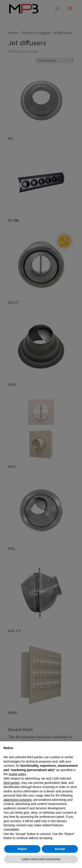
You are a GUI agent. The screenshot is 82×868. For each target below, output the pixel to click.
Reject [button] (22, 849)
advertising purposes (18, 800)
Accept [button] (60, 849)
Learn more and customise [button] (41, 859)
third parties (11, 783)
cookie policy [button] (17, 774)
